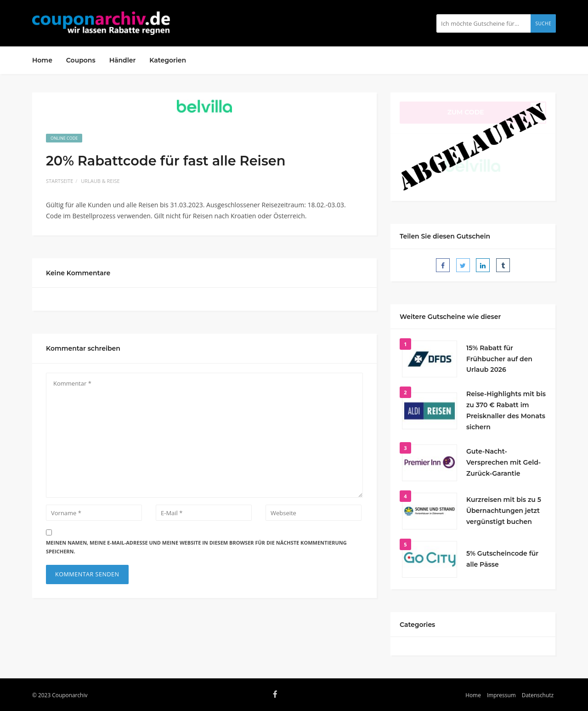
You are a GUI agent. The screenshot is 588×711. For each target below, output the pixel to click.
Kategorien (168, 60)
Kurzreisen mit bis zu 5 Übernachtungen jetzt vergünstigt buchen (504, 511)
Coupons (81, 60)
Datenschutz (538, 695)
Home (42, 60)
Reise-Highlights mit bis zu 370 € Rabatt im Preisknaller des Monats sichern (506, 410)
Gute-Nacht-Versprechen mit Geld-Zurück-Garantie (503, 462)
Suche (543, 23)
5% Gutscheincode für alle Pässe (502, 559)
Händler (123, 60)
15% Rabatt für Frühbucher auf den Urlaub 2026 (499, 359)
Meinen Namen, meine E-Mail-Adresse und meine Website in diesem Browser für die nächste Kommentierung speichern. (196, 547)
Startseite (59, 181)
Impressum (501, 695)
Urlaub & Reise (100, 181)
